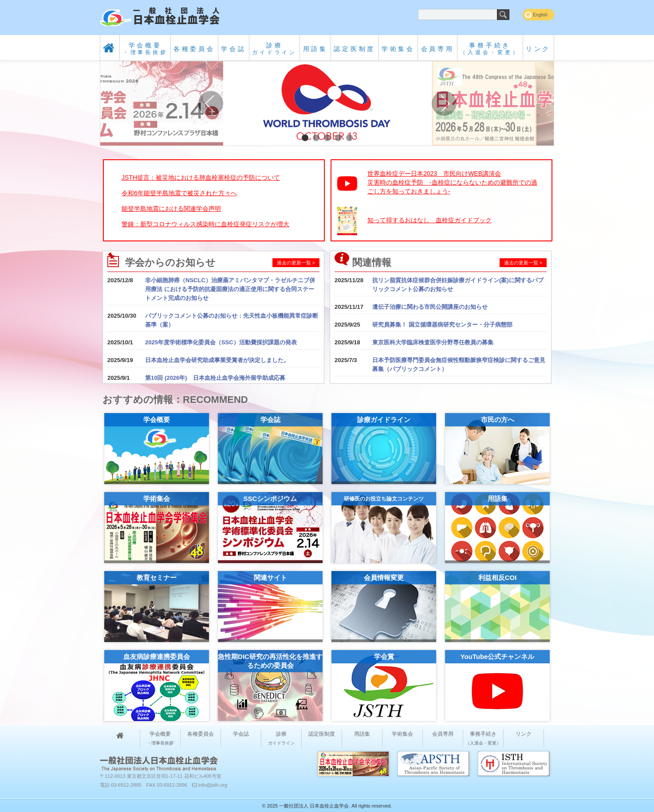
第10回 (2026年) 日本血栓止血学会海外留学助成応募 (215, 378)
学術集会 (398, 49)
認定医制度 (355, 49)
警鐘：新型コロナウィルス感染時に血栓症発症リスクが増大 (205, 224)
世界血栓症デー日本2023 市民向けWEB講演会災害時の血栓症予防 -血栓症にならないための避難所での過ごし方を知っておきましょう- (452, 182)
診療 (274, 49)
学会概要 (145, 49)
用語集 (315, 49)
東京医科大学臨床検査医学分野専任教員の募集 (433, 342)
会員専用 (438, 49)
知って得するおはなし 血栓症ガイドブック (429, 220)
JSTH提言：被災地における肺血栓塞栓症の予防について (201, 177)
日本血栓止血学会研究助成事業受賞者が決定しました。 (217, 360)
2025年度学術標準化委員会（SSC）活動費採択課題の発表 (221, 342)
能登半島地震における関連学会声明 (171, 209)
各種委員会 (194, 49)
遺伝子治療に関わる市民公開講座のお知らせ (430, 307)
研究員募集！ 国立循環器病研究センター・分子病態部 (442, 325)
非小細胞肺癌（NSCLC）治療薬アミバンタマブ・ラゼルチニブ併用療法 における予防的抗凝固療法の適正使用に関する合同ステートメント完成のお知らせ (230, 289)
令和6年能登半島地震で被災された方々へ (179, 193)
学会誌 (233, 49)
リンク (538, 49)
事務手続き (490, 49)
